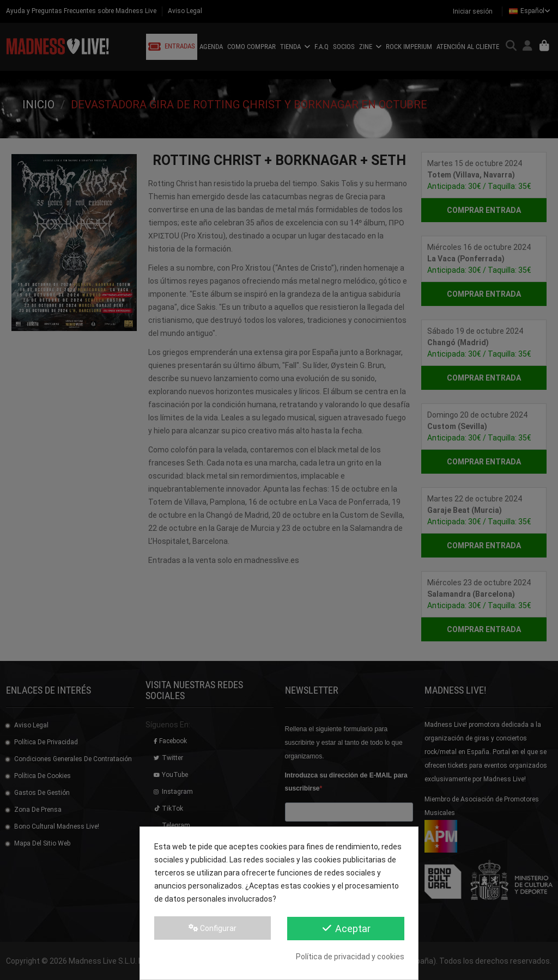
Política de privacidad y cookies (350, 957)
